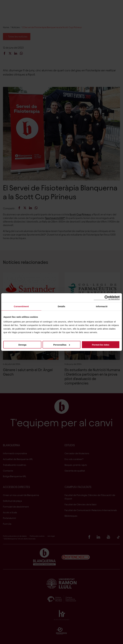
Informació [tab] (102, 306)
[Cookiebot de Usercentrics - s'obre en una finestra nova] (107, 298)
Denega (22, 345)
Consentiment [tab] (21, 306)
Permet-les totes (101, 345)
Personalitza (62, 345)
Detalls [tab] (62, 306)
